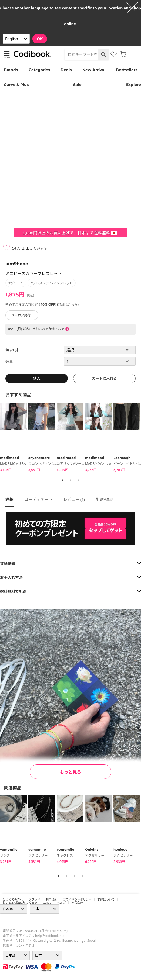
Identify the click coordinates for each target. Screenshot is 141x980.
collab (47, 903)
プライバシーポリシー (77, 899)
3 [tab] (79, 480)
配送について (106, 899)
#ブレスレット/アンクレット (52, 283)
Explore (134, 85)
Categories (39, 70)
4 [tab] (83, 876)
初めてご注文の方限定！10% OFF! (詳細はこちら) (42, 304)
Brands (11, 70)
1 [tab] (62, 480)
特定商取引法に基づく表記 (20, 903)
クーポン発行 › (22, 315)
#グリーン (16, 283)
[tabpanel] (14, 438)
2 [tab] (70, 480)
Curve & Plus (16, 85)
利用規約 (51, 899)
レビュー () (74, 499)
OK (40, 39)
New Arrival (94, 70)
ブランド (34, 899)
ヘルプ (61, 903)
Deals (66, 70)
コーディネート (38, 499)
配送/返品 (105, 499)
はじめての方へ (13, 899)
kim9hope (17, 264)
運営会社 (77, 903)
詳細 (9, 499)
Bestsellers (127, 70)
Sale (77, 85)
